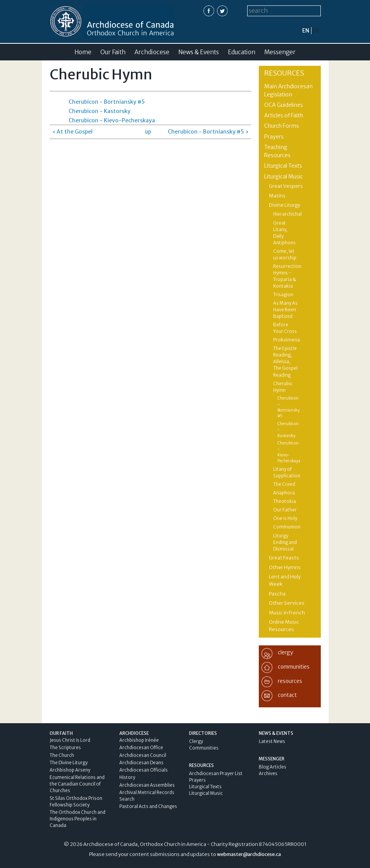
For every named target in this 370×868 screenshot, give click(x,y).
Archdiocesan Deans (141, 763)
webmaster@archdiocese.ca (249, 854)
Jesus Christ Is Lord (70, 740)
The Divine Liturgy (69, 763)
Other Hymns (285, 567)
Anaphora (284, 493)
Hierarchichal (287, 214)
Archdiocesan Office (141, 748)
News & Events (199, 52)
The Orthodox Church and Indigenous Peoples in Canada (77, 819)
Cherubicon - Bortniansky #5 (107, 102)
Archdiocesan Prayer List (216, 774)
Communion (287, 527)
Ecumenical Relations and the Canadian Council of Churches (77, 784)
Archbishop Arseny (70, 770)
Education (242, 52)
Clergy (196, 741)
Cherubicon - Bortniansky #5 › (208, 132)
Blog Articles (273, 767)
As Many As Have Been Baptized (285, 310)
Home (83, 52)
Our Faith (113, 52)
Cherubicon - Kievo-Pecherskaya (112, 120)
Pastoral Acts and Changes (148, 806)
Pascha (277, 594)
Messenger (280, 52)
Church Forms (282, 126)
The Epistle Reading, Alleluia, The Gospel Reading (285, 362)
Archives (268, 774)
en (306, 31)
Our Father (285, 510)
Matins (277, 196)
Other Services (287, 603)
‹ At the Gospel (72, 132)
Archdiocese (152, 52)
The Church (62, 755)
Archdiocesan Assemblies (147, 785)
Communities (204, 748)
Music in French (287, 613)
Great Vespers (286, 186)
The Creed (284, 484)
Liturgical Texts (283, 166)
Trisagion (283, 295)
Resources (284, 73)
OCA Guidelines (284, 105)
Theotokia (285, 501)
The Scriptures (65, 748)
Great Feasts (284, 558)
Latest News (272, 741)
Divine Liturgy (285, 205)
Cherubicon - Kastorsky (100, 111)
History (127, 777)
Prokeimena (287, 340)
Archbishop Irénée (139, 740)
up (148, 132)
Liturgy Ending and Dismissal (285, 542)
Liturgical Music (284, 177)
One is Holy (285, 518)
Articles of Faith (284, 115)
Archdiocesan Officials (144, 770)
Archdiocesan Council (143, 755)
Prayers (274, 137)
